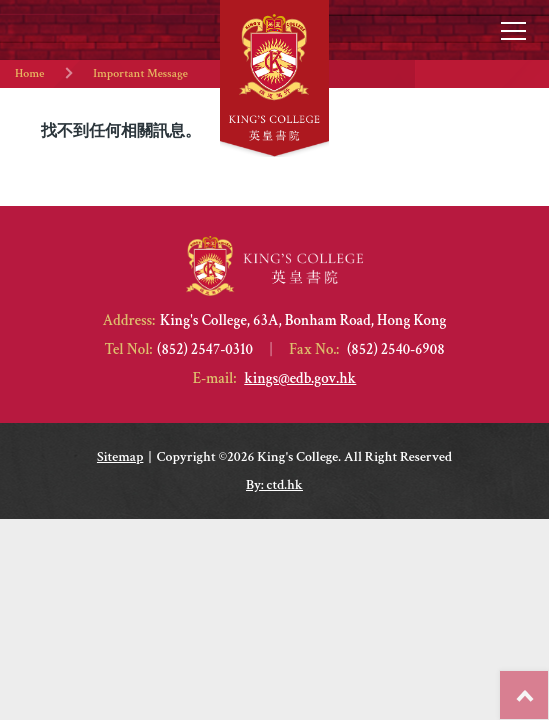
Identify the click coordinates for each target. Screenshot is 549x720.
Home (29, 73)
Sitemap (120, 457)
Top (548, 685)
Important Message (140, 73)
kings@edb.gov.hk (300, 378)
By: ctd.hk (274, 485)
